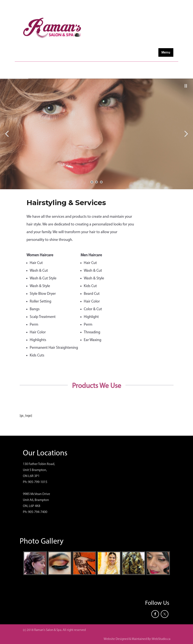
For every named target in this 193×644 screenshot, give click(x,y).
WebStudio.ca (161, 639)
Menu (166, 53)
